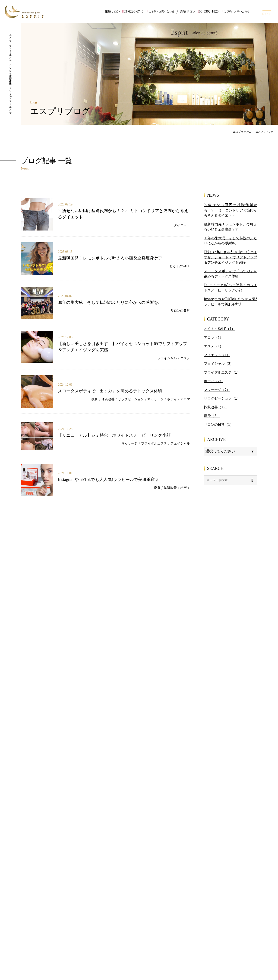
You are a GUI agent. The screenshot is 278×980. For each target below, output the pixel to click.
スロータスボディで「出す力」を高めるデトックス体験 (110, 391)
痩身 (95, 399)
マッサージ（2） (217, 389)
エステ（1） (213, 346)
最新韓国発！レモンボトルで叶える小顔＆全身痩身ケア (110, 258)
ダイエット (182, 225)
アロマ (185, 399)
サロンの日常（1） (219, 424)
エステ (185, 358)
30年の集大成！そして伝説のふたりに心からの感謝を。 (110, 302)
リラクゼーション (131, 399)
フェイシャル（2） (219, 363)
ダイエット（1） (217, 355)
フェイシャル (167, 358)
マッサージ (155, 399)
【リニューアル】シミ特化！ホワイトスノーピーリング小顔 (114, 435)
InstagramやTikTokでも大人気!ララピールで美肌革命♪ (108, 479)
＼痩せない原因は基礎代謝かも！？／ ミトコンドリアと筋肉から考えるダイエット (231, 210)
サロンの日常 (180, 310)
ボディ (172, 399)
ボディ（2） (213, 381)
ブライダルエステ (154, 443)
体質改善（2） (215, 407)
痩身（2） (212, 415)
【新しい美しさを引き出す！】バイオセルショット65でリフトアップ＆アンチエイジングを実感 (231, 257)
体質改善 (108, 399)
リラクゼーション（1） (222, 398)
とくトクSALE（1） (219, 328)
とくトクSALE (180, 266)
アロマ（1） (213, 337)
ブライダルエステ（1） (222, 372)
